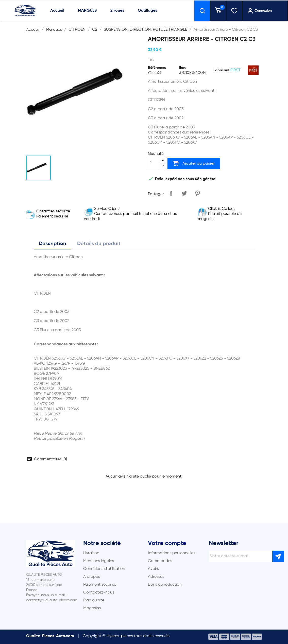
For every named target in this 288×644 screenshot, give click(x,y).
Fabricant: (222, 70)
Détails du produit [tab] (99, 244)
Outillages (147, 11)
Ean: (183, 68)
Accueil (57, 11)
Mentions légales (99, 561)
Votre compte (167, 543)
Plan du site (94, 600)
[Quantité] (154, 163)
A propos (92, 577)
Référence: (157, 68)
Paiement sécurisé (100, 585)
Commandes (160, 561)
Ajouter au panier (194, 163)
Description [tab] (53, 244)
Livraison (91, 553)
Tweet (184, 193)
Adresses (156, 577)
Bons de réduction (165, 585)
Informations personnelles (172, 553)
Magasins (92, 608)
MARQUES (87, 11)
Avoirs (153, 569)
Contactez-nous (99, 592)
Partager (171, 193)
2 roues (117, 11)
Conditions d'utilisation (104, 569)
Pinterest (197, 193)
